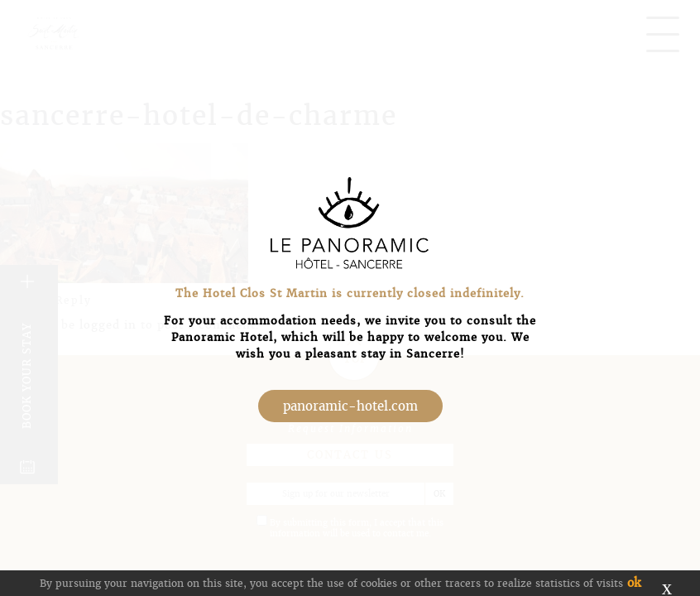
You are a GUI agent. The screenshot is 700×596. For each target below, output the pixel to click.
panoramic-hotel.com (350, 406)
